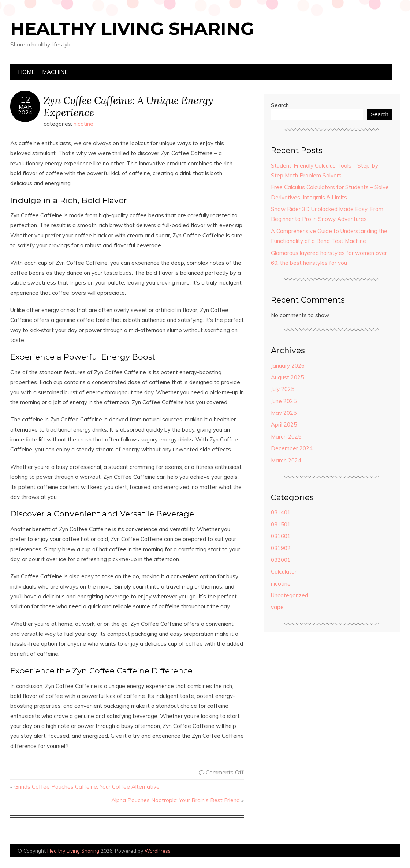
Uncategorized (290, 595)
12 (25, 100)
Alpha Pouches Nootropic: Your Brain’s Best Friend (176, 800)
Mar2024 (25, 109)
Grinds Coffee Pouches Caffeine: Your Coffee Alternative (87, 787)
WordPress (158, 851)
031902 (281, 548)
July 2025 (283, 389)
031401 (281, 512)
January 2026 (288, 366)
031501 (281, 524)
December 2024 (292, 448)
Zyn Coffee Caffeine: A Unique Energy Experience (128, 106)
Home (26, 72)
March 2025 (286, 437)
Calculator (284, 572)
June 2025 (284, 401)
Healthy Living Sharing (132, 29)
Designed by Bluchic (382, 851)
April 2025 (284, 424)
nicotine (83, 124)
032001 (281, 560)
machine (55, 72)
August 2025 (287, 377)
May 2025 (284, 413)
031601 (281, 536)
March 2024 (286, 460)
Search (280, 105)
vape (277, 607)
